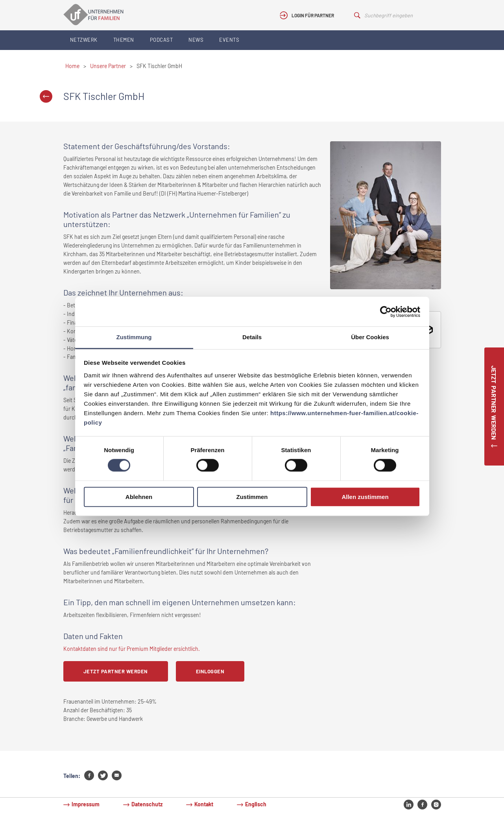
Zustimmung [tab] (134, 337)
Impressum (86, 804)
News (196, 40)
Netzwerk (84, 40)
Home (72, 66)
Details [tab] (252, 337)
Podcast (162, 40)
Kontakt (204, 804)
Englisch (256, 804)
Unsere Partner (108, 66)
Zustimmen (252, 497)
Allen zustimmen (365, 497)
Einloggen (210, 671)
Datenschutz (147, 804)
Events (229, 40)
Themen (124, 40)
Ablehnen (139, 497)
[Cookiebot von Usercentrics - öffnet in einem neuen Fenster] (386, 312)
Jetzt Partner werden (116, 671)
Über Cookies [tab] (370, 337)
